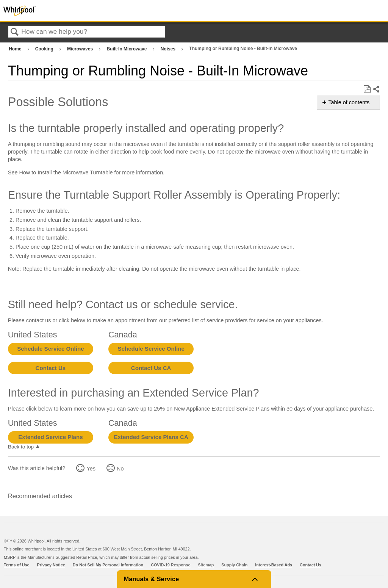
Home (16, 49)
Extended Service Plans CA (151, 437)
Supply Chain (234, 565)
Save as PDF (367, 89)
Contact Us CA (151, 368)
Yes (91, 469)
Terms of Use (17, 565)
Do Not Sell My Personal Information (108, 565)
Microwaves (81, 49)
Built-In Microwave (127, 49)
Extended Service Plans (50, 437)
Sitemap (206, 565)
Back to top (21, 447)
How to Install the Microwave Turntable (66, 172)
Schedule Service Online (50, 349)
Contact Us (51, 368)
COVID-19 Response (171, 565)
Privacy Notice (51, 565)
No (120, 469)
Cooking (45, 49)
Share (376, 89)
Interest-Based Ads (274, 565)
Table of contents (349, 102)
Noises (169, 49)
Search (15, 32)
